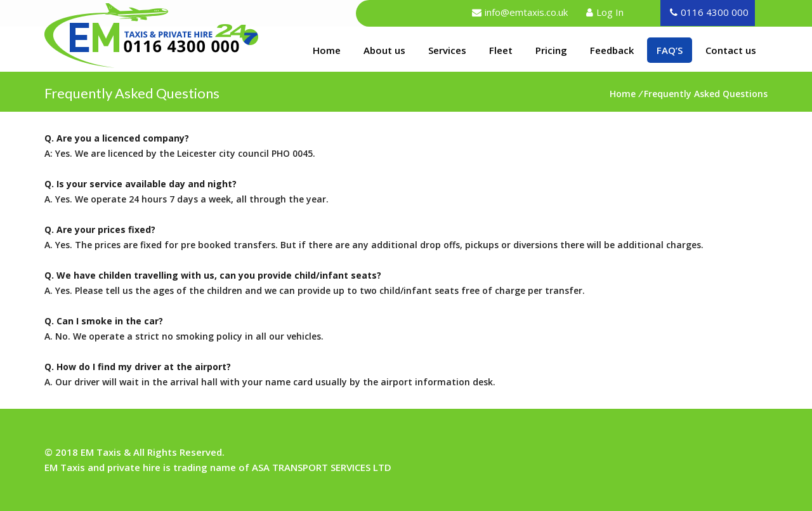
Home (331, 50)
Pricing (551, 50)
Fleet (501, 50)
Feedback (612, 50)
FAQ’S (670, 50)
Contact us (731, 50)
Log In (610, 12)
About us (384, 50)
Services (447, 50)
